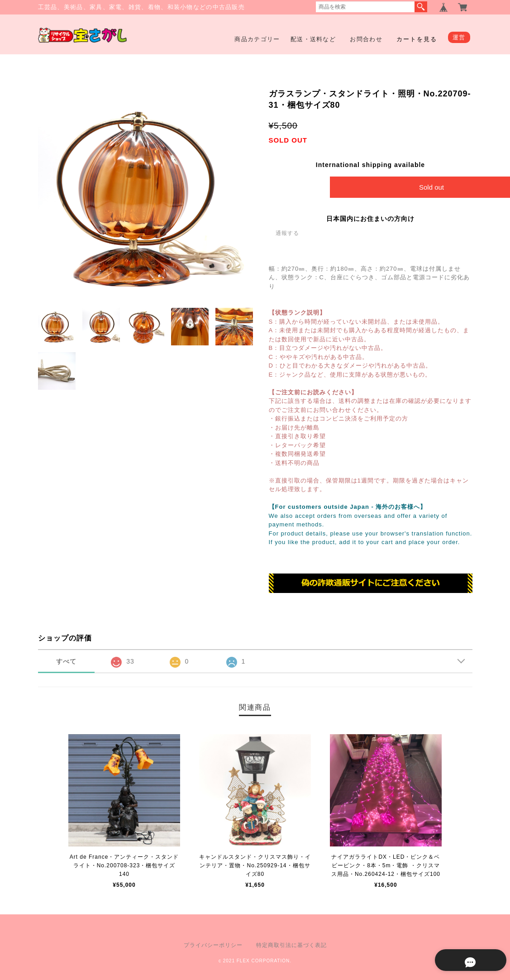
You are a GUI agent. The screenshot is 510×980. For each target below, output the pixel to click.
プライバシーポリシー (213, 945)
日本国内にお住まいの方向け (370, 219)
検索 (421, 7)
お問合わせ (366, 39)
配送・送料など (313, 39)
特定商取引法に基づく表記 (291, 945)
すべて (66, 662)
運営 (459, 37)
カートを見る (417, 39)
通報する (287, 233)
